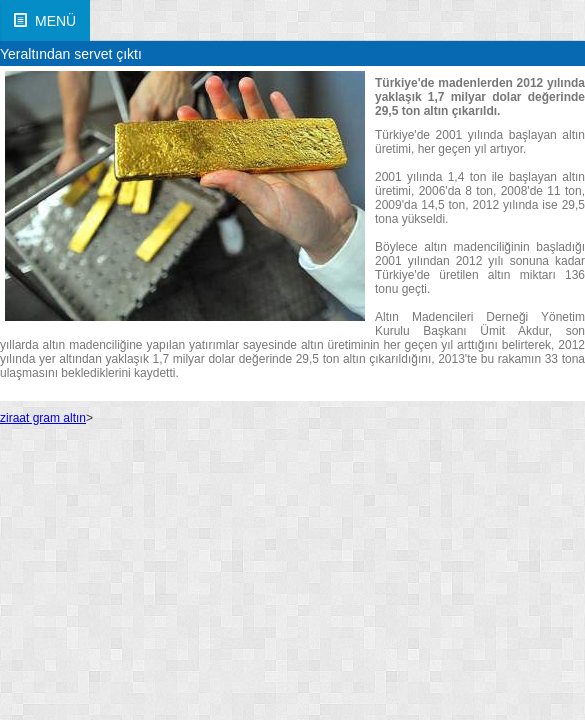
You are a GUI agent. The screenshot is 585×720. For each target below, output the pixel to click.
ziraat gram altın (43, 418)
